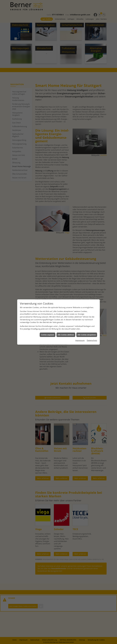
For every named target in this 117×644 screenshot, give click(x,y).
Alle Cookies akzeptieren (87, 335)
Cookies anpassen (48, 335)
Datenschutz (92, 340)
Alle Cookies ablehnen (66, 335)
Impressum (80, 340)
